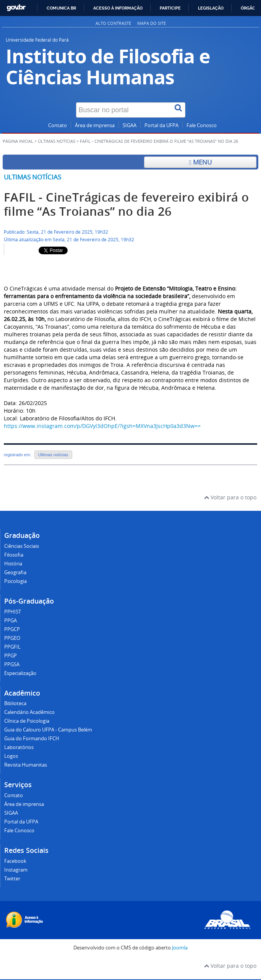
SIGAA (130, 125)
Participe (170, 8)
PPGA (11, 621)
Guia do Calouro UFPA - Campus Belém (48, 730)
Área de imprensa (95, 125)
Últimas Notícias (57, 141)
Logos (11, 756)
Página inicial (18, 141)
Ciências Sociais (22, 546)
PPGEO (12, 638)
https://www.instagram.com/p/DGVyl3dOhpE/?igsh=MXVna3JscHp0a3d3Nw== (102, 426)
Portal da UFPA (161, 125)
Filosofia (14, 555)
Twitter (12, 879)
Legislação (211, 8)
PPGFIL (12, 647)
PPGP (11, 656)
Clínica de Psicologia (27, 721)
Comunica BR (61, 8)
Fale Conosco (202, 125)
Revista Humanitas (26, 765)
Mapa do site (152, 23)
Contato (58, 125)
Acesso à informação (118, 8)
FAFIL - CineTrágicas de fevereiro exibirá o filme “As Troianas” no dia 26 (126, 204)
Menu (200, 162)
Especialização (20, 673)
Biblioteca (15, 703)
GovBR (16, 8)
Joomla (180, 948)
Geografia (15, 572)
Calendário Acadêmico (29, 712)
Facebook (15, 861)
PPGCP (12, 629)
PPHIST (13, 612)
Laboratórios (19, 747)
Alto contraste (113, 23)
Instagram (16, 870)
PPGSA (12, 664)
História (13, 564)
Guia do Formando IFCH (32, 739)
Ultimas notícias (32, 177)
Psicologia (15, 581)
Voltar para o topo (230, 497)
